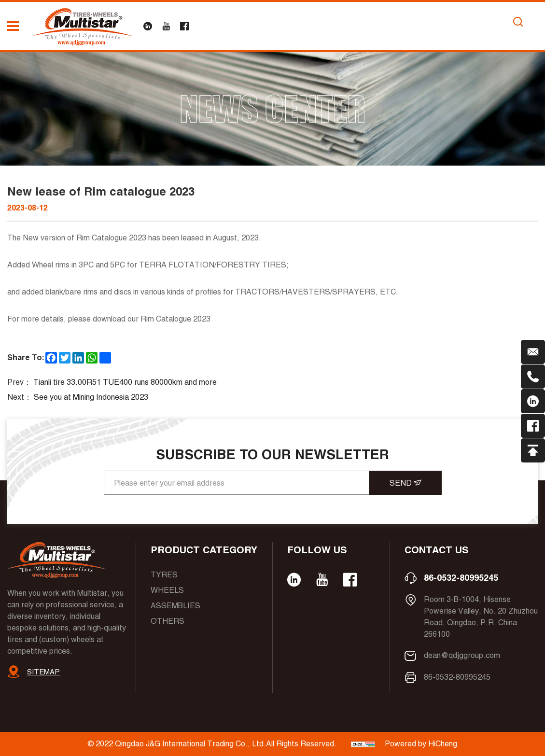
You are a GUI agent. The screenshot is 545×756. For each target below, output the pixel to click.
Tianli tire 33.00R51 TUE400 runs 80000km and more (125, 382)
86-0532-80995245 (461, 578)
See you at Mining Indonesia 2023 (91, 397)
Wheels (167, 590)
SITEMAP (43, 672)
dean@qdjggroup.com (462, 655)
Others (168, 621)
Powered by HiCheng (421, 744)
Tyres (164, 575)
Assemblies (175, 606)
